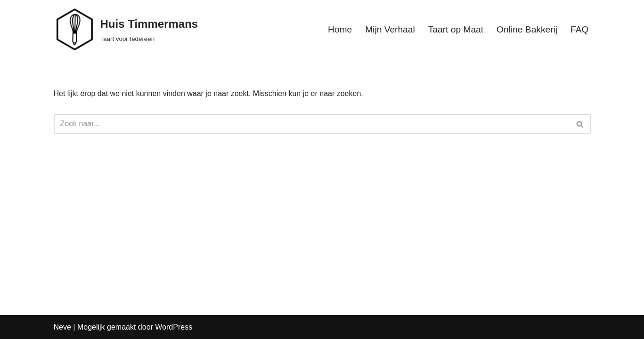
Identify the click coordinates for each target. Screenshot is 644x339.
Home (340, 29)
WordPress (174, 327)
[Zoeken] (312, 124)
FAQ (579, 29)
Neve (62, 327)
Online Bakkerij (527, 29)
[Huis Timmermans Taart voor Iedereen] (126, 29)
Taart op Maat (456, 29)
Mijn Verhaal (390, 29)
